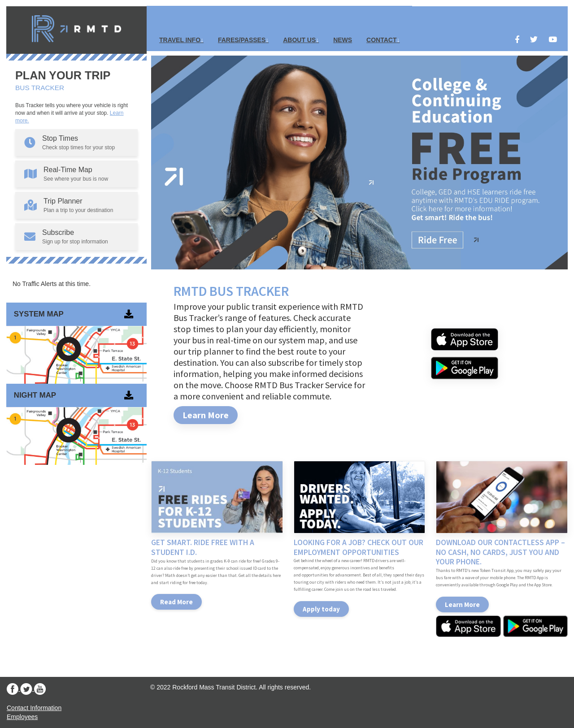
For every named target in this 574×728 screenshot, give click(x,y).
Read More (176, 602)
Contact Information (34, 708)
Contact (381, 40)
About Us (299, 40)
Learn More (206, 415)
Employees (22, 717)
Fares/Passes (242, 40)
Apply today (321, 609)
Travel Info (180, 40)
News (343, 40)
